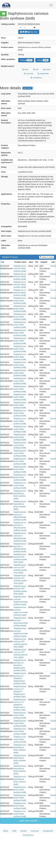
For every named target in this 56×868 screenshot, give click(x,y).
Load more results (28, 821)
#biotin (6, 831)
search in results (47, 257)
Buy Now (29, 32)
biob (36, 69)
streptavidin (43, 74)
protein (47, 69)
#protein (24, 831)
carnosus (29, 74)
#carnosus (35, 831)
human (53, 266)
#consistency (28, 835)
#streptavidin (48, 831)
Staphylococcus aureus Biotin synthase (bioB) (20, 301)
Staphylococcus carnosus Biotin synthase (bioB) (20, 269)
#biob (14, 831)
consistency (36, 78)
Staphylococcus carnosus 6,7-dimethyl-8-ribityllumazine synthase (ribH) (20, 665)
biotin (25, 69)
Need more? (27, 88)
